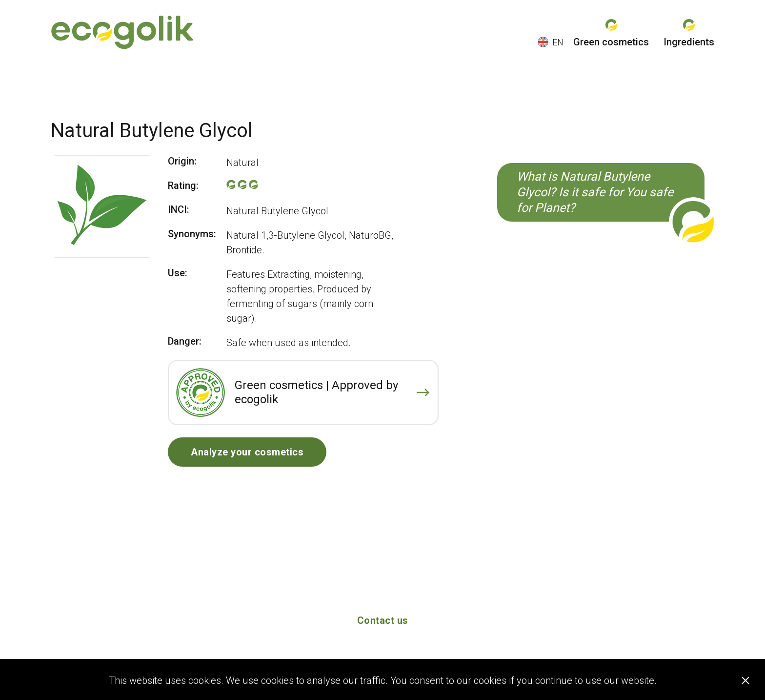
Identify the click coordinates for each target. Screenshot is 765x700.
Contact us (383, 620)
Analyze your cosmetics (247, 452)
